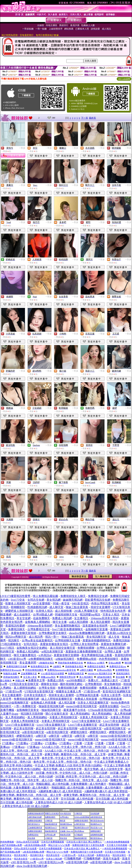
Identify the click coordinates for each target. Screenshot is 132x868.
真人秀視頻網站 (80, 714)
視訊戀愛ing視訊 (90, 615)
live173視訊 (7, 648)
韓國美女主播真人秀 (68, 691)
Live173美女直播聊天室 (86, 721)
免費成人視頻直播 (86, 699)
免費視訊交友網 (98, 596)
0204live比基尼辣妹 (82, 817)
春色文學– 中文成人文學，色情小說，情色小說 (71, 758)
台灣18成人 (64, 817)
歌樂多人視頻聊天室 (18, 603)
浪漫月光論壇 (111, 859)
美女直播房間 (28, 663)
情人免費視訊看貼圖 (45, 596)
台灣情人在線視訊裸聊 (111, 648)
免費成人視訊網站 (28, 652)
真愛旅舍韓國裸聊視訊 (97, 640)
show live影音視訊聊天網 (32, 866)
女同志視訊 (31, 644)
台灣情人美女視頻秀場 (84, 644)
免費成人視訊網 (62, 618)
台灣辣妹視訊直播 (87, 695)
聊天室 (63, 821)
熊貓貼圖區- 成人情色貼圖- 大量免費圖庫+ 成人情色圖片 (71, 784)
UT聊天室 (78, 814)
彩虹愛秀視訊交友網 (98, 600)
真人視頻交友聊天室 (62, 648)
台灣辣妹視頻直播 (111, 699)
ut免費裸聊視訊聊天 (41, 659)
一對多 (22, 148)
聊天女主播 (60, 622)
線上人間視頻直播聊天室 (57, 699)
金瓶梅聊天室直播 (97, 629)
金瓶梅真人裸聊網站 (38, 622)
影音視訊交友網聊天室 (117, 691)
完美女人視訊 (111, 615)
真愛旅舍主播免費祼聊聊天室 (84, 652)
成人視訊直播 (67, 703)
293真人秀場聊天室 (86, 611)
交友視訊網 (95, 814)
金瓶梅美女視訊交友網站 (32, 648)
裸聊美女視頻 (49, 684)
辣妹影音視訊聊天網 (51, 706)
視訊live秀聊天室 (16, 637)
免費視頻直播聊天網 (26, 699)
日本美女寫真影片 (35, 695)
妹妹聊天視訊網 (73, 600)
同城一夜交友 (61, 603)
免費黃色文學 (37, 680)
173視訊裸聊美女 (11, 644)
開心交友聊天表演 (57, 714)
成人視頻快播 (63, 611)
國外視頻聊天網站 (71, 684)
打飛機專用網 (73, 859)
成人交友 (114, 637)
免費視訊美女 (33, 835)
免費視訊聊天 (16, 629)
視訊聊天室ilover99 (82, 828)
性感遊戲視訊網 (37, 607)
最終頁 (92, 118)
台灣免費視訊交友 (39, 629)
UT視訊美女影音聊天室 (24, 684)
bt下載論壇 (79, 835)
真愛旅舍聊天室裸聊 (66, 655)
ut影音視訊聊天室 (91, 728)
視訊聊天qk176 (96, 824)
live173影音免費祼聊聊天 (68, 629)
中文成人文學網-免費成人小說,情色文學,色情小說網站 (68, 765)
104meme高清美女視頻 (105, 618)
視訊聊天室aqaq (66, 824)
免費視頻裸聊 (86, 648)
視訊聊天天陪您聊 (32, 714)
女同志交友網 (36, 600)
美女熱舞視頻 (113, 684)
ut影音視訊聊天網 (77, 862)
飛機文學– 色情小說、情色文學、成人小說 (27, 780)
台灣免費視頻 (93, 684)
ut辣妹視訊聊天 (65, 659)
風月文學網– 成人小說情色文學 (62, 769)
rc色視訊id (45, 655)
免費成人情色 (56, 680)
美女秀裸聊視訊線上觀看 (97, 655)
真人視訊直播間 (100, 622)
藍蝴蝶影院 (18, 607)
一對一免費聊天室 (25, 706)
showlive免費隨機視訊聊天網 (87, 633)
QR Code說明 (124, 79)
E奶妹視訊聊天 (35, 577)
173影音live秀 (14, 691)
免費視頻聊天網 (68, 688)
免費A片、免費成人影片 (103, 680)
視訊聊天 (14, 640)
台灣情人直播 (113, 652)
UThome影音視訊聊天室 (103, 710)
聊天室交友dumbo (97, 821)
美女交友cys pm (96, 828)
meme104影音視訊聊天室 (82, 706)
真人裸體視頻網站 (25, 688)
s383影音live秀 (17, 659)
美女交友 (64, 838)
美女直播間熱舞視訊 (67, 626)
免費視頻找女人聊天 (73, 596)
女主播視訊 (81, 618)
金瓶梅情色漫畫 (97, 835)
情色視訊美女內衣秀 (113, 611)
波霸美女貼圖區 (109, 706)
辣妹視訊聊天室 (51, 710)
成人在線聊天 (22, 615)
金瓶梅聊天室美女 (28, 710)
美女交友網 (24, 618)
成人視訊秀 (36, 637)
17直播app (18, 747)
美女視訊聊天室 (96, 637)
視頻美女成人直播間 (61, 695)
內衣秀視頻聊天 (109, 659)
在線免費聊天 (41, 618)
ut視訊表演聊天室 (52, 652)
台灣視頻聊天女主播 (68, 640)
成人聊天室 (56, 607)
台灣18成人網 (50, 835)
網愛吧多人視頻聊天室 (19, 611)
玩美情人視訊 (44, 611)
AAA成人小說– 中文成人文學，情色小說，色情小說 (74, 747)
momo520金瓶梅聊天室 (14, 703)
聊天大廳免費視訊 (25, 655)
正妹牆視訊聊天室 (35, 828)
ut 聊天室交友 (80, 824)
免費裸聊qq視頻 (87, 659)
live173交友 (18, 600)
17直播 (78, 743)
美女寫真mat (79, 831)
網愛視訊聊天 (79, 732)
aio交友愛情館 (42, 603)
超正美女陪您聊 (109, 725)
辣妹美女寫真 (65, 835)
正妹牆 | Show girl (67, 831)
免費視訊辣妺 (121, 640)
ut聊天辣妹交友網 (35, 817)
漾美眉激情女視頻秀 (95, 626)
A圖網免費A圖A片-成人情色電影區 (60, 791)
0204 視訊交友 (66, 814)
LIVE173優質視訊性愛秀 (15, 596)
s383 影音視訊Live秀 (24, 862)
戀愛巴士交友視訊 (52, 814)
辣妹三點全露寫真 (77, 607)
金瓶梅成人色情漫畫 (43, 703)
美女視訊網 (54, 600)
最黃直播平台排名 (75, 710)
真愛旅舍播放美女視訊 (54, 644)
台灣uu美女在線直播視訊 (37, 640)
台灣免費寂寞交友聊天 (53, 633)
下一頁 (85, 118)
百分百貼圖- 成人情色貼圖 (77, 799)
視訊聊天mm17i (51, 828)
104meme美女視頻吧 (40, 626)
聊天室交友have (96, 838)
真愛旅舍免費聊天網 (113, 644)
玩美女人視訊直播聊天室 (93, 703)
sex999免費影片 (76, 680)
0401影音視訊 (80, 603)
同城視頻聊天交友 (66, 615)
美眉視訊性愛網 (15, 626)
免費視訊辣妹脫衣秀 (36, 814)
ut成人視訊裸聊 (78, 622)
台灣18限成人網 (43, 615)
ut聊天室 (41, 736)
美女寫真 (32, 838)
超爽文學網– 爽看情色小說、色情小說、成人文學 (75, 754)
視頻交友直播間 (100, 607)
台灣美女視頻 (47, 688)
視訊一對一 (52, 637)
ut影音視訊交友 (96, 817)
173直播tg (8, 743)
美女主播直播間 (12, 695)
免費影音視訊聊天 (35, 821)
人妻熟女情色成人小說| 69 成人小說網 (59, 802)
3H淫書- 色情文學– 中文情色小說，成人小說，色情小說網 (71, 773)
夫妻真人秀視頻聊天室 (63, 717)
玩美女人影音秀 (111, 695)
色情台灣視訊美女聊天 (105, 603)
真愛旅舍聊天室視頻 (24, 633)
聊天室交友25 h (34, 824)
